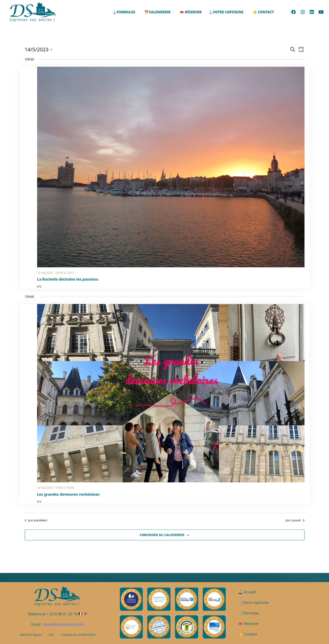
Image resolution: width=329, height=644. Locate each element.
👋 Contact (263, 12)
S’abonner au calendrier (162, 535)
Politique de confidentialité (78, 635)
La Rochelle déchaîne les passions (68, 279)
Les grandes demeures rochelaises (68, 494)
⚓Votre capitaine (226, 12)
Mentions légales (31, 635)
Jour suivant (295, 520)
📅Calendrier (157, 12)
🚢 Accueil (247, 592)
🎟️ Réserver (191, 12)
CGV (51, 635)
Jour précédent (36, 520)
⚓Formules (124, 12)
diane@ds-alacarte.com (64, 624)
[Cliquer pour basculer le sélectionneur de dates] (39, 49)
